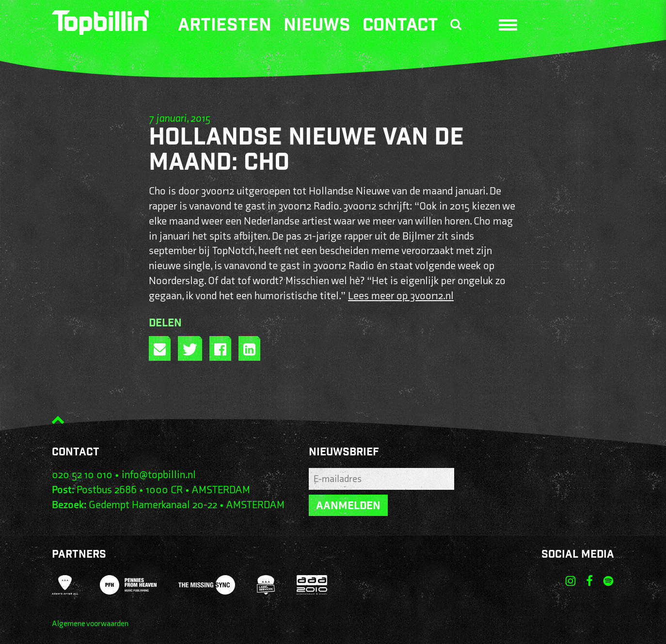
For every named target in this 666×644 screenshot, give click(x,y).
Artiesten (225, 27)
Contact (400, 27)
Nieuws (317, 27)
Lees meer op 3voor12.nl (401, 296)
